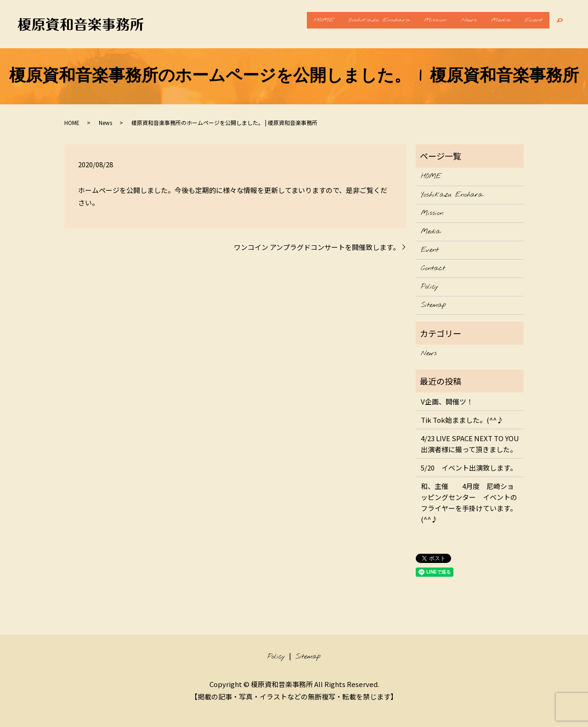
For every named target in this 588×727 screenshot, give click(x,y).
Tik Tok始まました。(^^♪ (462, 420)
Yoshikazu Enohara (349, 24)
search (560, 24)
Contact (433, 268)
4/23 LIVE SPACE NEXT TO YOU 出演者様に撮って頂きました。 (470, 444)
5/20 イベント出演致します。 (469, 468)
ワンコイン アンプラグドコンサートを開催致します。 (317, 247)
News (452, 24)
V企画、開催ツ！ (447, 401)
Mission (412, 24)
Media (491, 24)
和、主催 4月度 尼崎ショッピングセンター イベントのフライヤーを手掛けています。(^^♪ (469, 503)
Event (530, 24)
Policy (430, 287)
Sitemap (433, 305)
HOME (288, 24)
